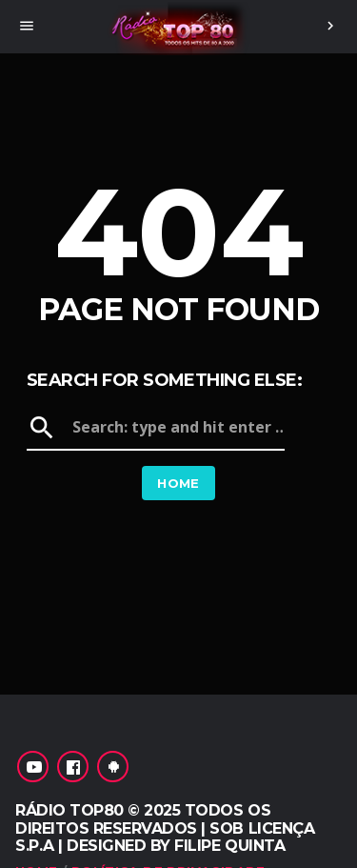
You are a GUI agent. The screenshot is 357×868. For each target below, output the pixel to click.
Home (178, 483)
